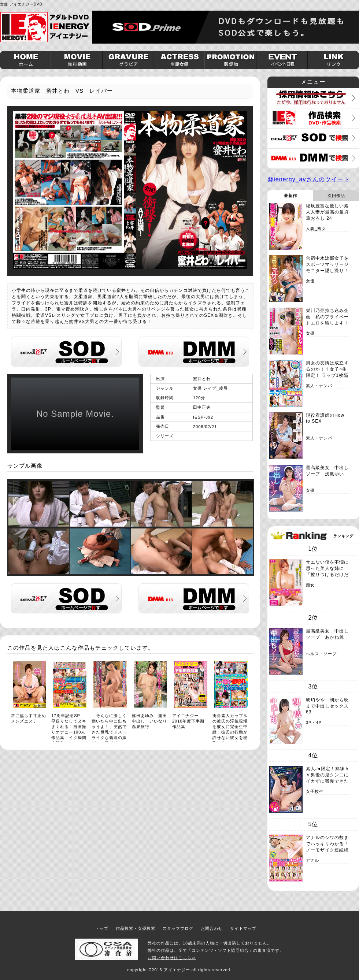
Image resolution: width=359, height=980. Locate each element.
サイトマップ (243, 928)
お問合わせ (212, 928)
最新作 (290, 196)
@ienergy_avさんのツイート (309, 179)
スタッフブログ (178, 928)
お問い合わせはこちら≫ (172, 958)
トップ (102, 928)
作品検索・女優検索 (136, 928)
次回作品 (336, 196)
